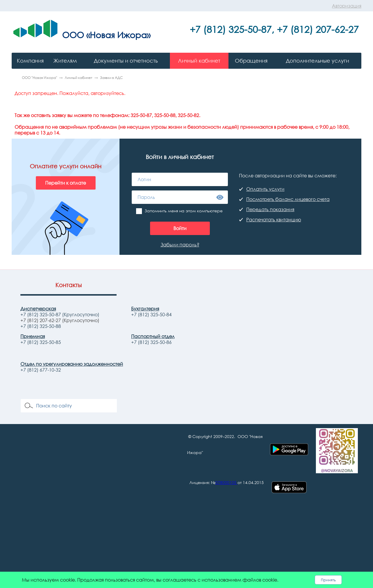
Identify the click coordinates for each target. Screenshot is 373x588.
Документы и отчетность (126, 61)
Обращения (251, 61)
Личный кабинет (199, 61)
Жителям (65, 61)
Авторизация (347, 6)
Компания (30, 61)
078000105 (226, 482)
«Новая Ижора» (118, 35)
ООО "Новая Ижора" (39, 78)
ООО (73, 35)
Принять (328, 580)
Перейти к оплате (66, 183)
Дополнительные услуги (317, 61)
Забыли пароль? (180, 245)
